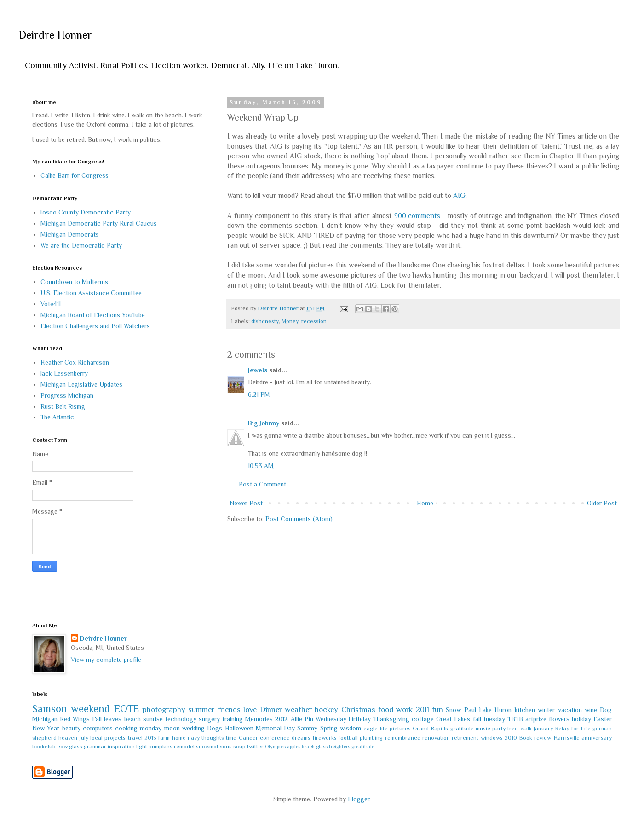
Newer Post (246, 503)
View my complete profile (106, 660)
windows (492, 738)
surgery (209, 719)
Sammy (307, 728)
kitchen (525, 710)
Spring (329, 728)
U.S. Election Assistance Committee (91, 293)
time (231, 738)
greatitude (363, 747)
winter (546, 710)
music (483, 729)
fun (437, 709)
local (96, 738)
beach (132, 719)
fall (477, 719)
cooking (126, 728)
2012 (282, 719)
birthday (360, 719)
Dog (606, 710)
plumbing (371, 738)
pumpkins (161, 747)
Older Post (602, 503)
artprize (536, 719)
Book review (535, 738)
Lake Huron (495, 710)
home (179, 738)
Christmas (358, 709)
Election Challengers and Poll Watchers (95, 326)
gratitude (462, 729)
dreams (301, 738)
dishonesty (265, 321)
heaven (68, 738)
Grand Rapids (430, 729)
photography (164, 709)
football (348, 738)
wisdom (351, 728)
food (386, 709)
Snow (453, 710)
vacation (570, 710)
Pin (309, 719)
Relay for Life (573, 729)
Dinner (271, 709)
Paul (470, 710)
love (250, 709)
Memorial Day (275, 728)
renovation (436, 738)
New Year (46, 728)
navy (194, 738)
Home (425, 503)
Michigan (45, 719)
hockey (326, 709)
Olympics (275, 747)
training (233, 719)
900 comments (417, 216)
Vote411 (51, 304)
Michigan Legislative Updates (81, 384)
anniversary (597, 738)
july (84, 738)
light (142, 747)
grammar (95, 747)
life (384, 729)
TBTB (515, 719)
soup (239, 747)
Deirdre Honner (55, 35)
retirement (465, 738)
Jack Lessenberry (64, 373)
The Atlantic (57, 417)
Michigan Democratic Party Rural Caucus (99, 223)
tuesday (494, 719)
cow (62, 747)
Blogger (359, 799)
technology (181, 719)
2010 (511, 738)
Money (290, 321)
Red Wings (75, 719)
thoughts (213, 738)
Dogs (215, 728)
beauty (71, 728)
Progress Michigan (67, 395)
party (499, 729)
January (543, 729)
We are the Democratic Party (81, 245)
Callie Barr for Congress (75, 175)
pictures (400, 729)
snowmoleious (214, 747)
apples (294, 747)
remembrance (403, 738)
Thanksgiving (391, 719)
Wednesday (331, 719)
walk (526, 729)
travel (135, 738)
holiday (581, 719)
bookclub (44, 747)
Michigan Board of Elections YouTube (93, 315)
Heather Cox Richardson (75, 362)
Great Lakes (453, 719)
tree (513, 729)
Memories (259, 719)
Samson (50, 709)
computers (98, 728)
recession (314, 321)
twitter (255, 747)
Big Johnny (264, 423)
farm (164, 738)
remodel (184, 747)
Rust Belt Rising (63, 406)
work (404, 709)
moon (172, 728)
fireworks (325, 738)
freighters (339, 747)
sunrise (153, 719)
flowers (559, 719)
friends (229, 709)
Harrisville (566, 738)
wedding (193, 728)
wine (591, 710)
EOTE (126, 709)
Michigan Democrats (70, 234)
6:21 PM (259, 394)
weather (298, 709)
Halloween (239, 728)
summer (201, 709)
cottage (423, 719)
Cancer (248, 738)
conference (275, 738)
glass (76, 747)
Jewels (258, 370)
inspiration (121, 747)
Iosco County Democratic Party (86, 212)
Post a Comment (262, 484)
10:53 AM (261, 466)
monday (151, 728)
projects (115, 738)
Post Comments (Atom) (299, 519)
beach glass (315, 747)
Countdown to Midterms (74, 282)
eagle (371, 729)
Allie (296, 719)
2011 (423, 709)
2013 (150, 738)
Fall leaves (107, 719)
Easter (603, 719)
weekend (90, 709)
